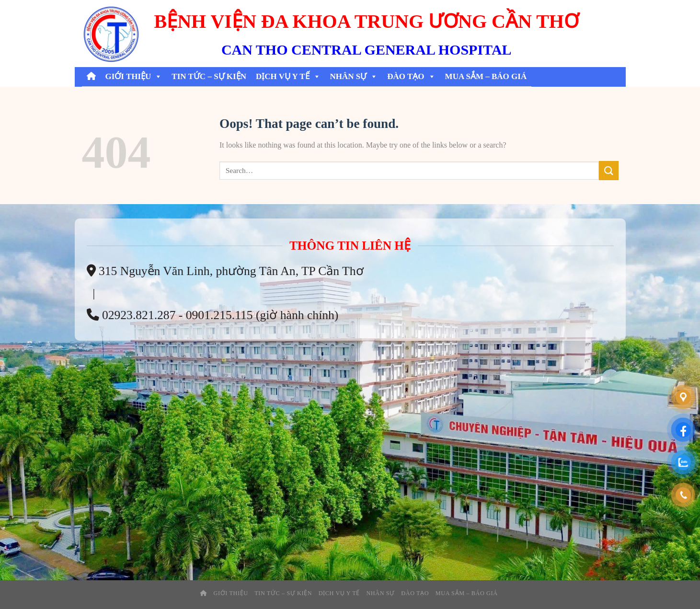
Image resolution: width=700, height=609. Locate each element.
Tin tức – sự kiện (209, 76)
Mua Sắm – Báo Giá (486, 76)
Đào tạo (411, 77)
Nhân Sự (354, 77)
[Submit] (608, 170)
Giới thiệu (134, 77)
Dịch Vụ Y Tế (288, 77)
